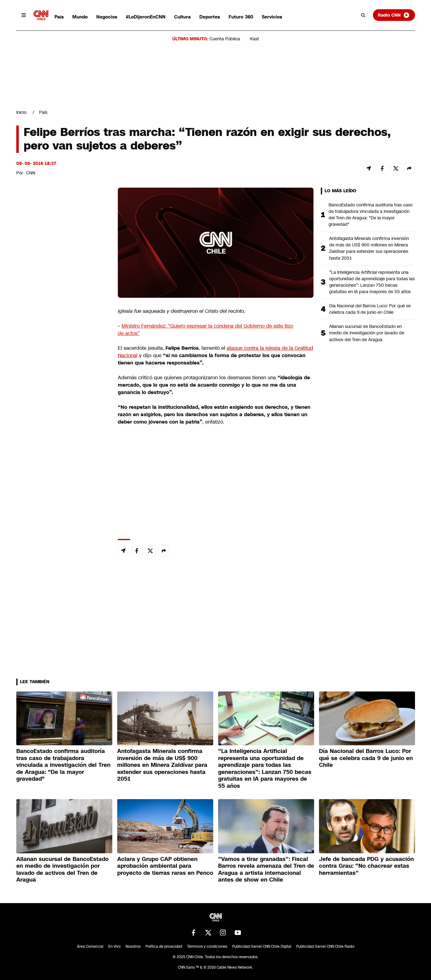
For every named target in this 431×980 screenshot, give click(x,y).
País (59, 17)
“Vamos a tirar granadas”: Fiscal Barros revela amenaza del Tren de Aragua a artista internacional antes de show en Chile (266, 870)
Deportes (210, 17)
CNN (31, 173)
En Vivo (114, 946)
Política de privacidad (164, 946)
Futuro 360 (241, 17)
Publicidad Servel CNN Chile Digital (262, 946)
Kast (255, 39)
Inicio (21, 112)
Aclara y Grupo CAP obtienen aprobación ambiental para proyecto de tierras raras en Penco (165, 866)
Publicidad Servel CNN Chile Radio (325, 946)
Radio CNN (394, 15)
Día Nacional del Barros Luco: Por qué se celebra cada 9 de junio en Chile (370, 309)
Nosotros (133, 946)
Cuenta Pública (225, 39)
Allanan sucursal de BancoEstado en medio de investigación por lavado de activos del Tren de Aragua (367, 333)
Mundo (80, 17)
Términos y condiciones (207, 946)
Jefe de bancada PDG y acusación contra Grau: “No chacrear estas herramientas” (366, 866)
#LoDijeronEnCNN (146, 17)
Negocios (107, 17)
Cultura (182, 17)
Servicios (272, 17)
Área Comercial (90, 946)
